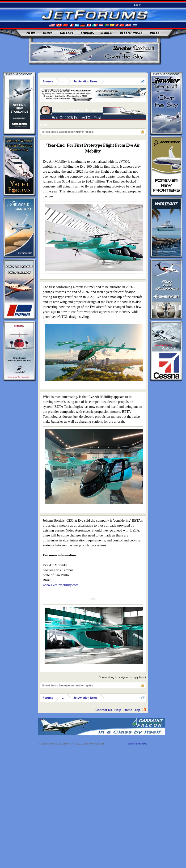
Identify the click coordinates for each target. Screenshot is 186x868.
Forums (87, 33)
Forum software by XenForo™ (72, 744)
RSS (144, 710)
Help (118, 710)
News (31, 33)
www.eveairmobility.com (61, 585)
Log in (138, 5)
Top (137, 710)
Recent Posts (131, 33)
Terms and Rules (137, 744)
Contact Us (104, 710)
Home (48, 33)
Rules (155, 33)
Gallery (67, 33)
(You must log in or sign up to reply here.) (122, 677)
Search (107, 33)
